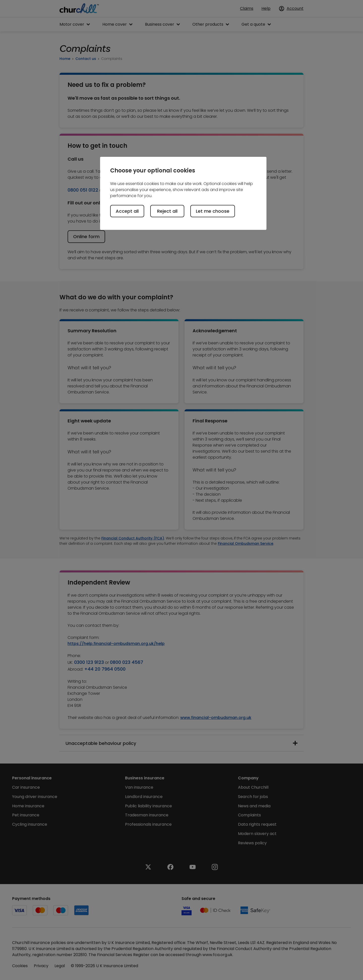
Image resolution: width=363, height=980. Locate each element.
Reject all (167, 211)
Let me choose (213, 211)
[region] (183, 193)
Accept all (127, 211)
